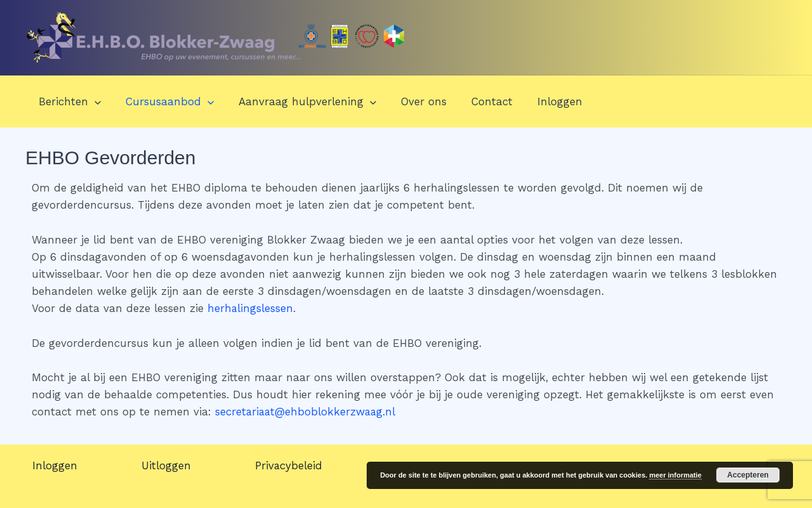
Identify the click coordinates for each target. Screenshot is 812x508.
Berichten (68, 101)
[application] (93, 101)
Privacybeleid (291, 466)
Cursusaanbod (165, 101)
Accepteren (748, 475)
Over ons (413, 101)
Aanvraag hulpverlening (299, 101)
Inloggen (543, 101)
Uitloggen (167, 466)
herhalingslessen (251, 308)
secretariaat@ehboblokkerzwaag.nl (307, 412)
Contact (478, 101)
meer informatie (675, 475)
